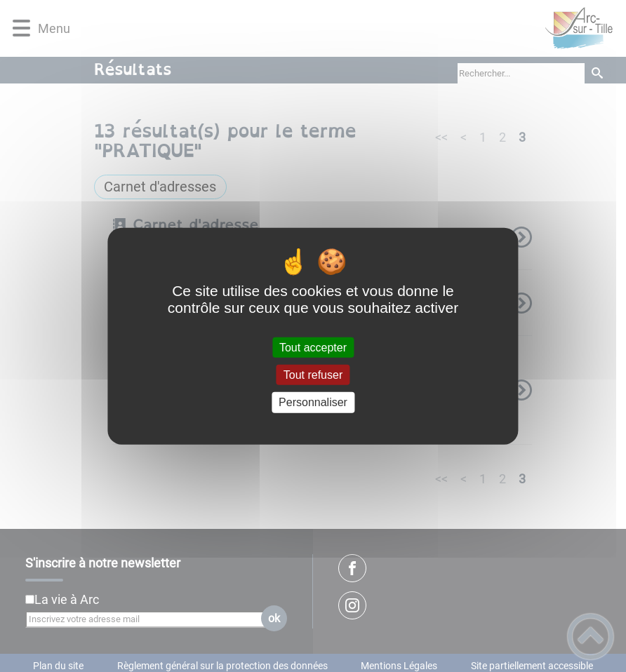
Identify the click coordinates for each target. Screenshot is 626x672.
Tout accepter (313, 348)
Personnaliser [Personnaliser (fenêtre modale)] (313, 402)
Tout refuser (313, 375)
